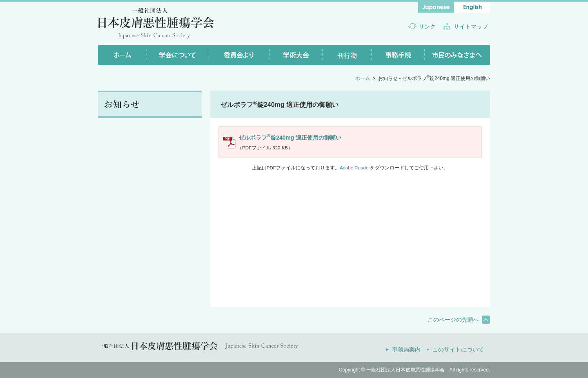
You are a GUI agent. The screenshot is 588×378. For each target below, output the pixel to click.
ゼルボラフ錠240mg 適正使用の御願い (290, 137)
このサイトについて (458, 349)
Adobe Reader (355, 168)
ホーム (363, 78)
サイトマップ (471, 27)
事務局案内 (406, 349)
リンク (427, 27)
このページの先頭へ (453, 320)
